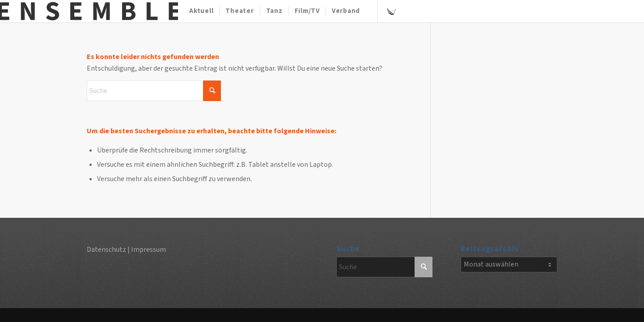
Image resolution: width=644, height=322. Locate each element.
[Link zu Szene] (391, 11)
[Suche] (154, 91)
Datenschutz (106, 250)
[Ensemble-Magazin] (89, 11)
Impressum (148, 250)
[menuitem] (201, 11)
